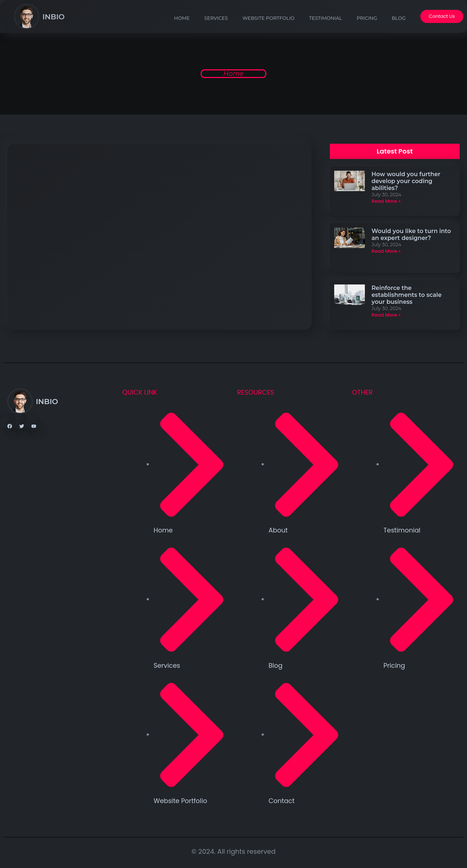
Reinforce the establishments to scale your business (406, 293)
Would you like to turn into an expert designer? (411, 234)
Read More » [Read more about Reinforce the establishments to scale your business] (386, 314)
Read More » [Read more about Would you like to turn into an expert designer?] (386, 250)
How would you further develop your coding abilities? (406, 181)
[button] (395, 151)
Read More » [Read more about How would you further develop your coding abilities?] (386, 201)
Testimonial (325, 26)
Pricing (366, 26)
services (215, 26)
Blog (398, 26)
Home (181, 26)
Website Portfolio (268, 26)
